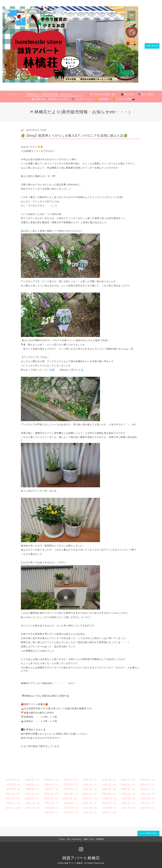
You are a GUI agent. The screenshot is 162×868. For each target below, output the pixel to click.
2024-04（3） (110, 787)
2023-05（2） (129, 792)
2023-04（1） (148, 792)
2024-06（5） (71, 787)
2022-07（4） (14, 801)
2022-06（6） (33, 801)
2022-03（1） (91, 801)
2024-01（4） (129, 787)
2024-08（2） (33, 787)
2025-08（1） (110, 778)
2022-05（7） (52, 801)
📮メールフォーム (82, 97)
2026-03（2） (33, 778)
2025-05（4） (14, 783)
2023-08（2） (71, 792)
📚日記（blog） (146, 92)
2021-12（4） (148, 801)
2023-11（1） (14, 792)
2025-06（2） (148, 778)
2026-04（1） (14, 778)
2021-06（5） (111, 806)
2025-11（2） (71, 778)
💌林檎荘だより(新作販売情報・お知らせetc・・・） (54, 92)
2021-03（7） (52, 811)
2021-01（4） (91, 811)
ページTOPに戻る (148, 832)
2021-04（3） (149, 806)
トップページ (14, 92)
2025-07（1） (129, 778)
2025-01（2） (91, 783)
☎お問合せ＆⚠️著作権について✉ (50, 97)
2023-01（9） (51, 797)
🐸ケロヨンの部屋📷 (124, 97)
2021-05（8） (130, 806)
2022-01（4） (129, 801)
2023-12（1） (148, 787)
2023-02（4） (32, 797)
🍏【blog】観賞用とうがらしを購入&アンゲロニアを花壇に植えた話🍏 (74, 134)
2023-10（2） (33, 792)
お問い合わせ (150, 45)
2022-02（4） (110, 801)
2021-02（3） (71, 811)
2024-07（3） (52, 787)
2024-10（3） (148, 783)
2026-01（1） (52, 778)
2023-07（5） (91, 792)
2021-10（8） (34, 806)
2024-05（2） (91, 787)
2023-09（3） (52, 792)
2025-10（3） (91, 778)
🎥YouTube (127, 92)
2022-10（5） (111, 797)
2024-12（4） (110, 783)
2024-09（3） (14, 787)
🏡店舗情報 (102, 97)
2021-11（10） (14, 806)
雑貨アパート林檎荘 (81, 856)
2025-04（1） (33, 783)
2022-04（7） (71, 801)
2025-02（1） (71, 783)
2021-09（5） (53, 806)
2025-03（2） (52, 783)
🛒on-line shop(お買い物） (102, 92)
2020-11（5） (110, 811)
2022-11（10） (91, 797)
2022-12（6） (71, 797)
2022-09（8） (130, 797)
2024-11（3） (129, 783)
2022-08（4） (149, 797)
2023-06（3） (110, 792)
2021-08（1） (72, 806)
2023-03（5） (13, 797)
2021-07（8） (91, 806)
